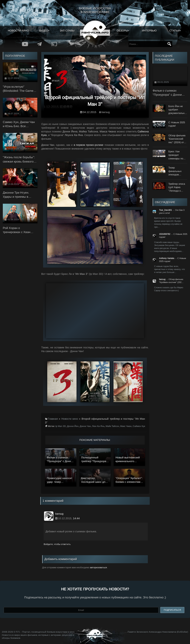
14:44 (76, 518)
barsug (106, 112)
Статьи (174, 31)
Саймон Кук (139, 426)
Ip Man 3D (61, 426)
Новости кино (18, 31)
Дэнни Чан (85, 426)
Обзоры (122, 31)
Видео (44, 31)
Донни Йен (73, 426)
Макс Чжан (126, 426)
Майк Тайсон (112, 426)
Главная (53, 419)
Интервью (149, 31)
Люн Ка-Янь (98, 426)
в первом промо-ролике (89, 145)
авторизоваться (98, 567)
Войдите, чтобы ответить (57, 544)
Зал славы (67, 31)
